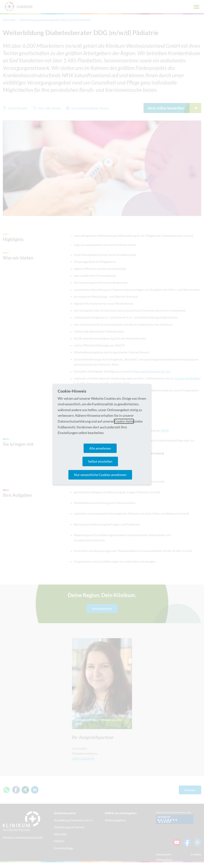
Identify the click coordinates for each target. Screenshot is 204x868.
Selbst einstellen (100, 461)
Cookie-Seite (124, 421)
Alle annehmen (100, 448)
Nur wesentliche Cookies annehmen (100, 475)
